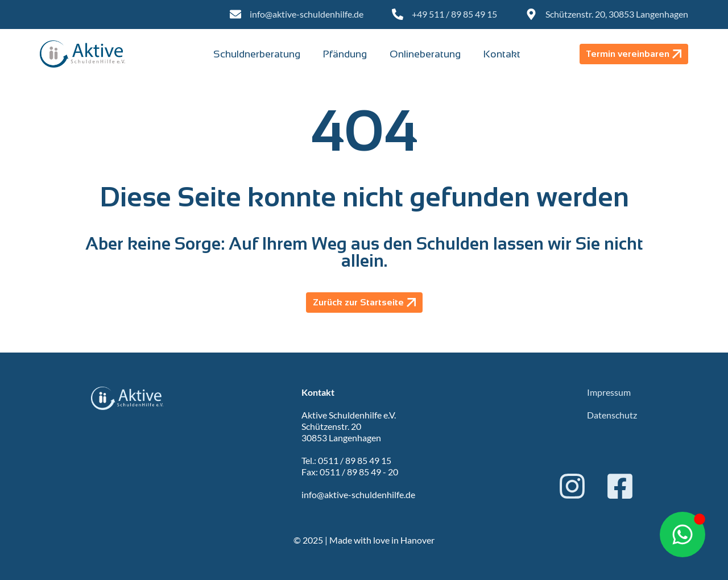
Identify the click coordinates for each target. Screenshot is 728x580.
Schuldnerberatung (257, 54)
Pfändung (345, 54)
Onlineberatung (425, 54)
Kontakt (502, 54)
